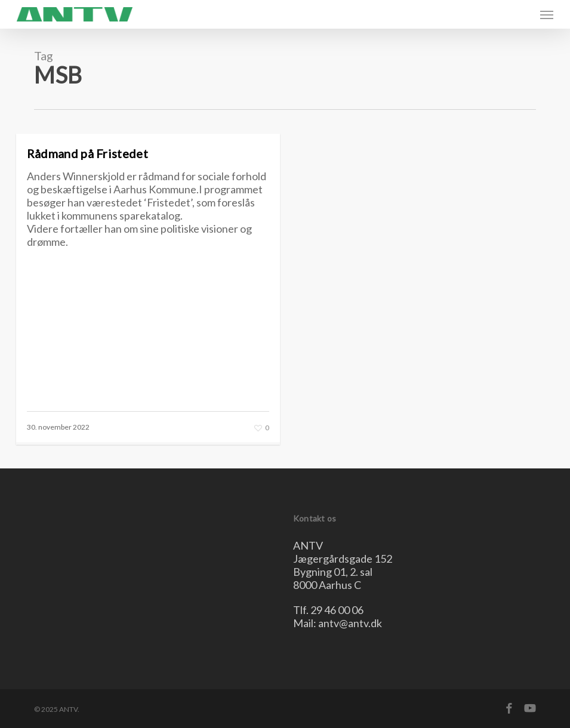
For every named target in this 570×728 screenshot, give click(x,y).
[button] (547, 14)
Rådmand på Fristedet (87, 153)
